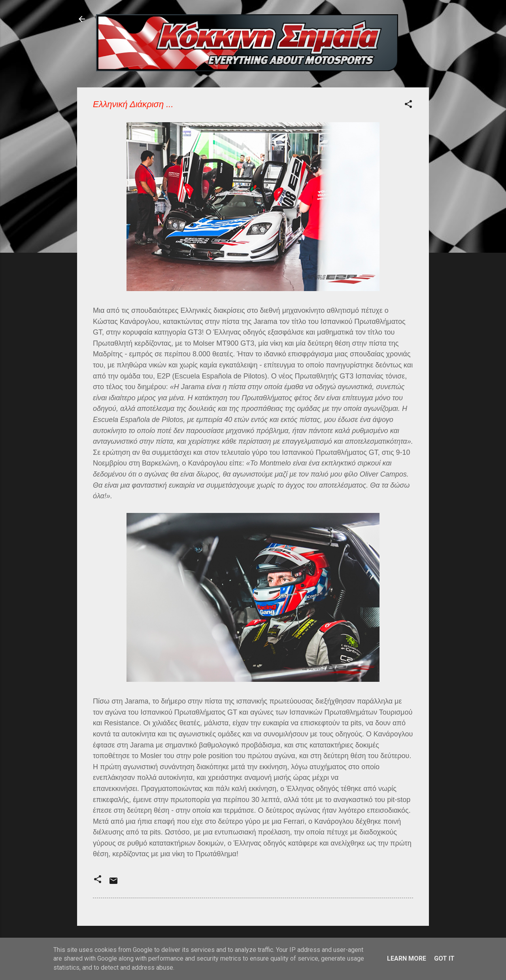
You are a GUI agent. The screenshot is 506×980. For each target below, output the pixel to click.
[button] (408, 105)
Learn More (407, 958)
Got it (444, 958)
